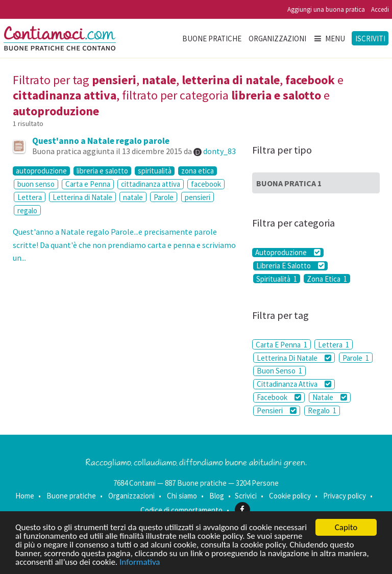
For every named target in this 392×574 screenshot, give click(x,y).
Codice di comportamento (181, 509)
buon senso (36, 184)
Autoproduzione (288, 253)
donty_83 (219, 151)
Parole (164, 197)
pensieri (198, 197)
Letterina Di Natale (294, 358)
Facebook (279, 397)
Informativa (140, 563)
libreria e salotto (102, 171)
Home (25, 496)
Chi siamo (182, 496)
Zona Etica (327, 279)
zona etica (198, 171)
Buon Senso (279, 371)
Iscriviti (370, 39)
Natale (330, 397)
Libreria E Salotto (290, 266)
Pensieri (277, 410)
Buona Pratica (289, 183)
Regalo (322, 410)
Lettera (30, 197)
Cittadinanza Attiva (294, 384)
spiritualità (155, 171)
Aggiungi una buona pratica (326, 9)
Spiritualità (277, 279)
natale (133, 197)
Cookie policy (290, 496)
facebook (206, 184)
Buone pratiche (212, 39)
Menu (329, 39)
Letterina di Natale (82, 197)
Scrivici (246, 496)
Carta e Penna (88, 184)
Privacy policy (345, 496)
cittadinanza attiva (151, 184)
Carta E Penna (281, 345)
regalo (27, 210)
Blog (217, 496)
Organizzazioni (277, 39)
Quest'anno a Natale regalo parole (101, 141)
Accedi (380, 9)
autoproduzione (41, 171)
